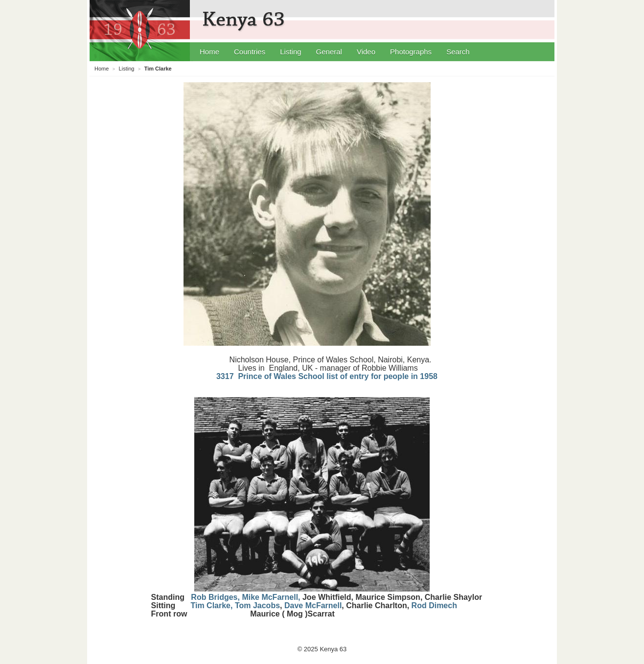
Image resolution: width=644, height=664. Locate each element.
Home (209, 52)
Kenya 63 (245, 20)
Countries (250, 52)
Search (458, 52)
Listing (290, 52)
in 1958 (424, 376)
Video (366, 52)
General (329, 52)
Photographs (411, 52)
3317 (314, 376)
